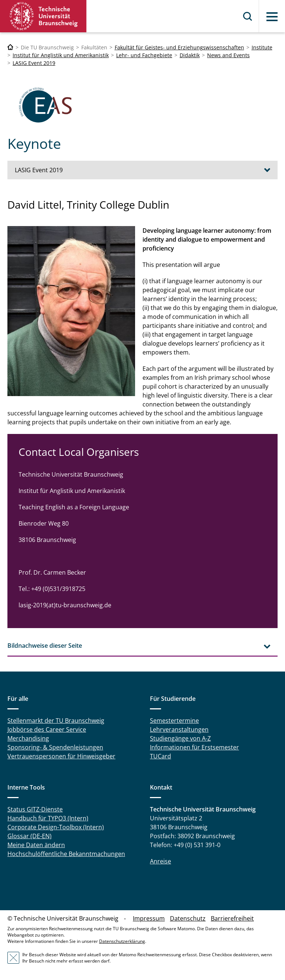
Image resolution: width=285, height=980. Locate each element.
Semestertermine (174, 721)
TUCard (160, 756)
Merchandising (28, 738)
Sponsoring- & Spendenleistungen (55, 747)
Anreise (160, 861)
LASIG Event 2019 (34, 63)
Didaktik (190, 55)
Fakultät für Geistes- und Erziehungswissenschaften (179, 47)
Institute (262, 47)
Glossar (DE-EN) (30, 836)
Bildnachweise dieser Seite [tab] (45, 646)
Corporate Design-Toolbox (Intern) (56, 827)
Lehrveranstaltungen (179, 729)
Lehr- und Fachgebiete (144, 55)
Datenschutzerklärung (122, 941)
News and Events (228, 55)
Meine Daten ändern (36, 845)
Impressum (149, 918)
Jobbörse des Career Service (47, 729)
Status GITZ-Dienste (35, 809)
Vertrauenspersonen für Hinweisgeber (61, 756)
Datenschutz (188, 918)
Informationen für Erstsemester (194, 747)
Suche (248, 16)
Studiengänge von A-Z (180, 738)
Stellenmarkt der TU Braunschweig (56, 721)
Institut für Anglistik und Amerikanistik (61, 55)
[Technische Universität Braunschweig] (10, 47)
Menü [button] (272, 17)
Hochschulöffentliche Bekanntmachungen (66, 854)
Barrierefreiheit (232, 918)
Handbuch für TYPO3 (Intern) (48, 818)
